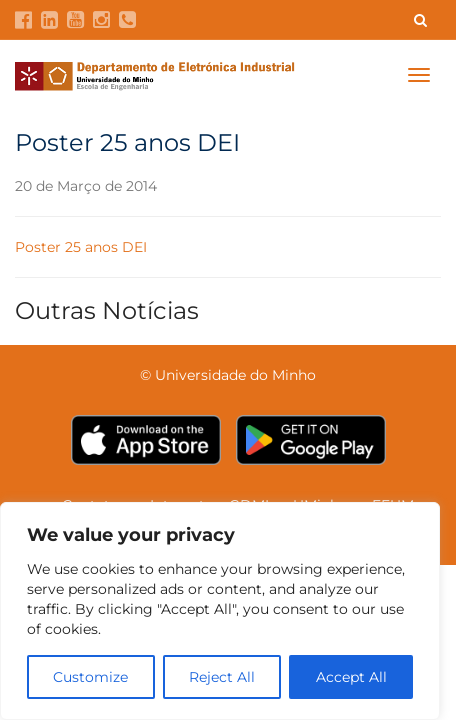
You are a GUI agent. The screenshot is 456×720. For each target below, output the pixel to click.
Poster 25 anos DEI (81, 247)
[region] (220, 611)
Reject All (222, 677)
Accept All (351, 677)
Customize (90, 677)
